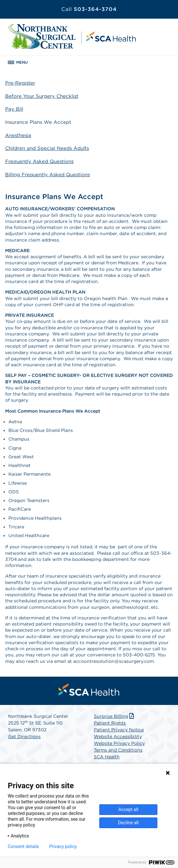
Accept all (128, 809)
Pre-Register (20, 83)
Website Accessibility (118, 736)
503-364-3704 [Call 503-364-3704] (89, 9)
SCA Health (107, 757)
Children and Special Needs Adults (47, 148)
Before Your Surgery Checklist (42, 96)
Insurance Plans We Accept (38, 122)
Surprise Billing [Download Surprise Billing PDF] (115, 716)
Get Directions (24, 736)
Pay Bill (14, 109)
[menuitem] (89, 690)
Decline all (128, 823)
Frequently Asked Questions (39, 161)
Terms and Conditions (118, 750)
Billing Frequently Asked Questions (48, 175)
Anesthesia (18, 135)
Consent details (23, 846)
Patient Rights (110, 723)
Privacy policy (63, 846)
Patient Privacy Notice (119, 730)
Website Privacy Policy (119, 743)
